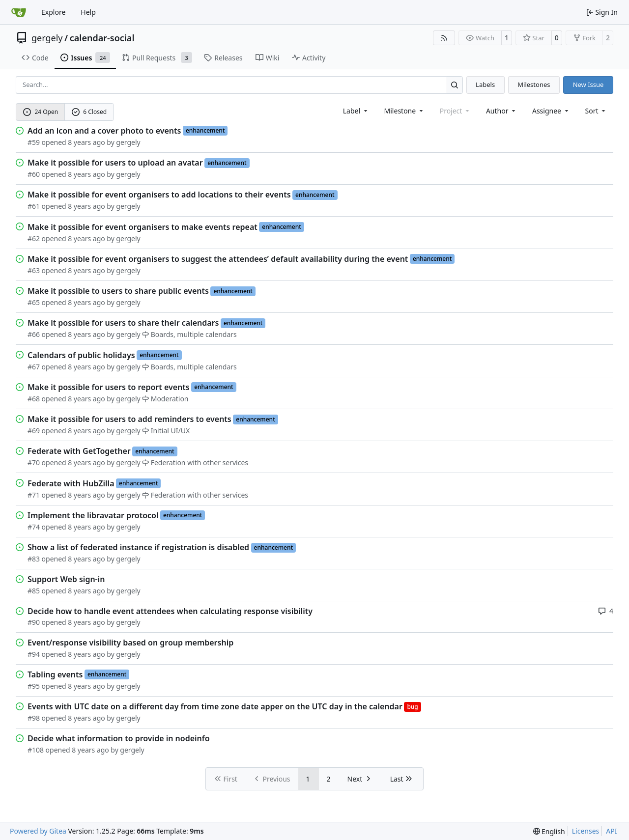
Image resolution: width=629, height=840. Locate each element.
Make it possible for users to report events (109, 387)
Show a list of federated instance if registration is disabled (138, 547)
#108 (36, 750)
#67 (34, 367)
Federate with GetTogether (79, 451)
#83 (34, 559)
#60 (34, 174)
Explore (53, 12)
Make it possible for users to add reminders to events (129, 419)
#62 (34, 238)
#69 (34, 431)
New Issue (588, 84)
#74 (34, 527)
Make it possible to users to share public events (118, 291)
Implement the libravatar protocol (93, 515)
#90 (34, 622)
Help (88, 12)
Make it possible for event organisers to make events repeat (143, 227)
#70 (34, 462)
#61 (34, 206)
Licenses (586, 831)
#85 (34, 591)
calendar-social (102, 38)
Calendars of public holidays (81, 355)
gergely (47, 38)
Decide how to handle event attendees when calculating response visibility (170, 611)
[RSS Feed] (444, 38)
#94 (34, 654)
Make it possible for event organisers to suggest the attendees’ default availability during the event (218, 259)
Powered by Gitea (38, 831)
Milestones (534, 84)
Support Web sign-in (66, 579)
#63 (34, 270)
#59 (34, 142)
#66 (34, 334)
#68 (34, 399)
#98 (34, 718)
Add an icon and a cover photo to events (104, 131)
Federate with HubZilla (71, 483)
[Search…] (455, 85)
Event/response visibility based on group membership (130, 643)
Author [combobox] (501, 111)
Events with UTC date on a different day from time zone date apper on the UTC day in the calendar (215, 706)
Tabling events (55, 674)
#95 (34, 686)
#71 (34, 495)
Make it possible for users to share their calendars (123, 323)
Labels (485, 84)
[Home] (19, 12)
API (611, 831)
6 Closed (89, 112)
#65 (34, 302)
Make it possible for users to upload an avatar (115, 163)
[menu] (596, 111)
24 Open (41, 112)
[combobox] (356, 111)
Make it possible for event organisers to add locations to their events (159, 195)
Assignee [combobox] (551, 111)
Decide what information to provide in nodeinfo (119, 738)
